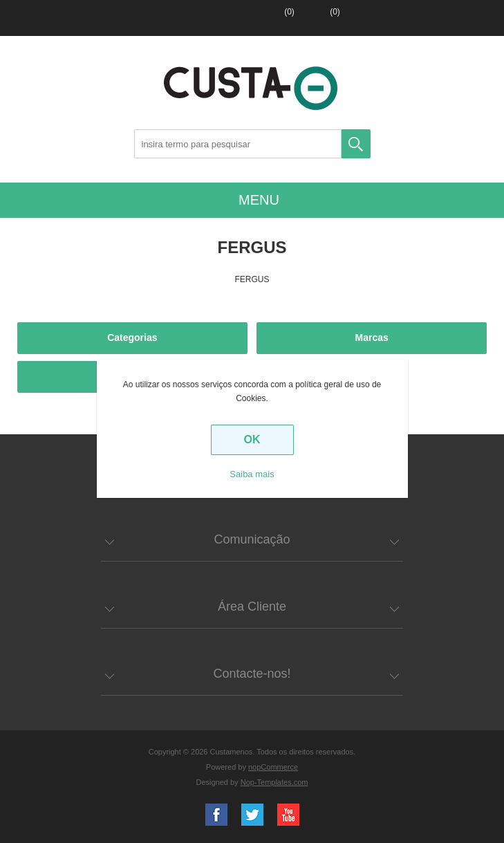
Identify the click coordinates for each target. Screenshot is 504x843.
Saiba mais (252, 474)
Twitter (252, 815)
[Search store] (238, 144)
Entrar (230, 18)
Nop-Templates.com (274, 782)
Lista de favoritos (272, 18)
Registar (187, 18)
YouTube (288, 815)
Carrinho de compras (317, 18)
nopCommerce (273, 767)
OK (252, 439)
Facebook (216, 815)
